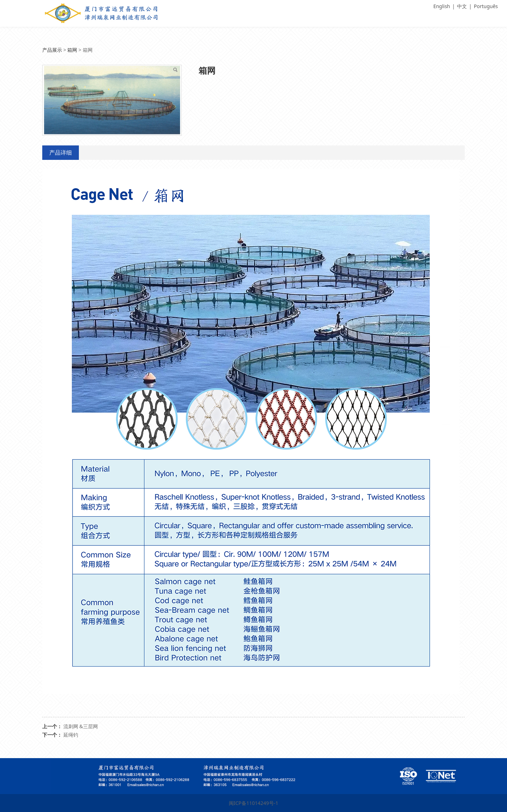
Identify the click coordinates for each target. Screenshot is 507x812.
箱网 (72, 50)
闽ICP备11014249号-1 (254, 803)
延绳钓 (71, 735)
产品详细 (61, 152)
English (442, 6)
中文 (462, 6)
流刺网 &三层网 (81, 726)
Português (486, 6)
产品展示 (52, 50)
